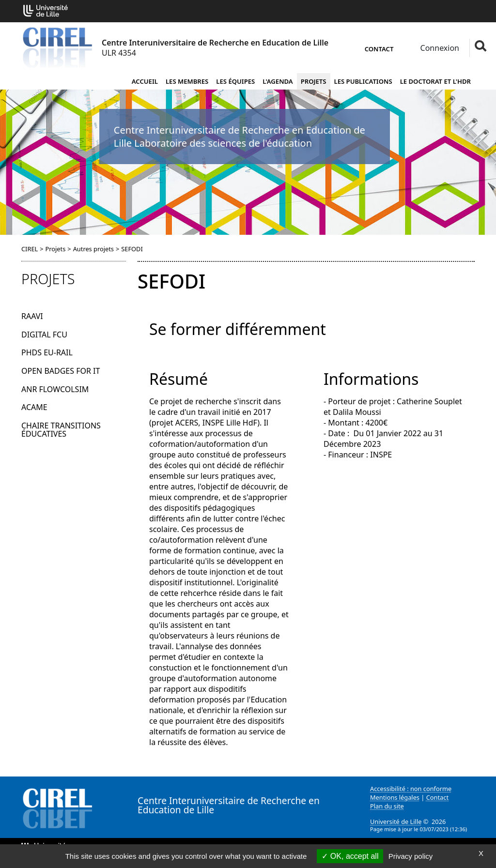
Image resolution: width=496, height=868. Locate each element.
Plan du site (387, 806)
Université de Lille (396, 822)
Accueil (145, 81)
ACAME (34, 407)
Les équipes (235, 81)
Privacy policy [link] (411, 856)
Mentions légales (395, 797)
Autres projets (93, 249)
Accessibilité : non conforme (411, 789)
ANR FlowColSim (55, 389)
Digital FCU (44, 335)
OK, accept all (350, 856)
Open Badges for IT (61, 371)
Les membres (187, 81)
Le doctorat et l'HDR (435, 81)
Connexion (439, 48)
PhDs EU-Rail (47, 352)
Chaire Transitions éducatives (61, 430)
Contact (379, 49)
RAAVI (32, 316)
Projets (314, 81)
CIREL (30, 249)
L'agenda (278, 81)
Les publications (363, 81)
